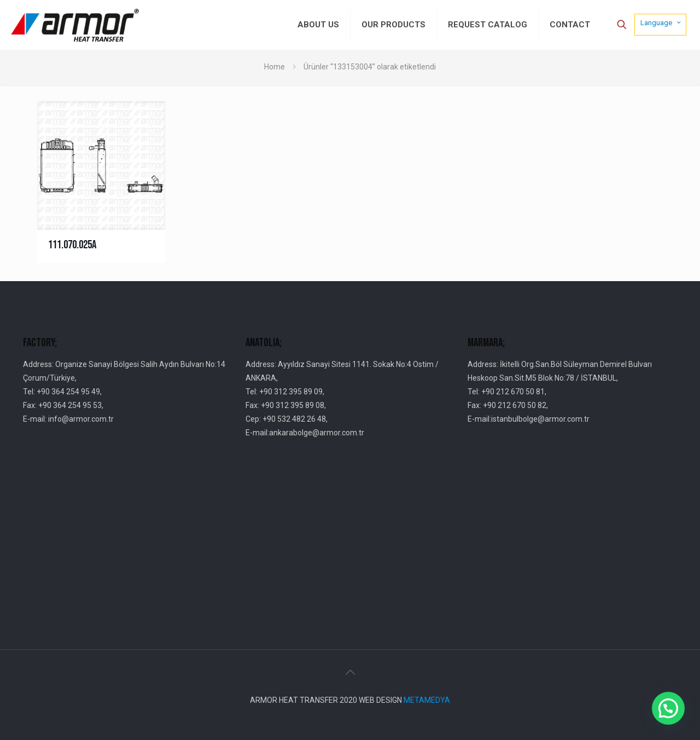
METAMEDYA (427, 700)
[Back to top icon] (350, 672)
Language (661, 22)
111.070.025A (72, 245)
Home (275, 67)
